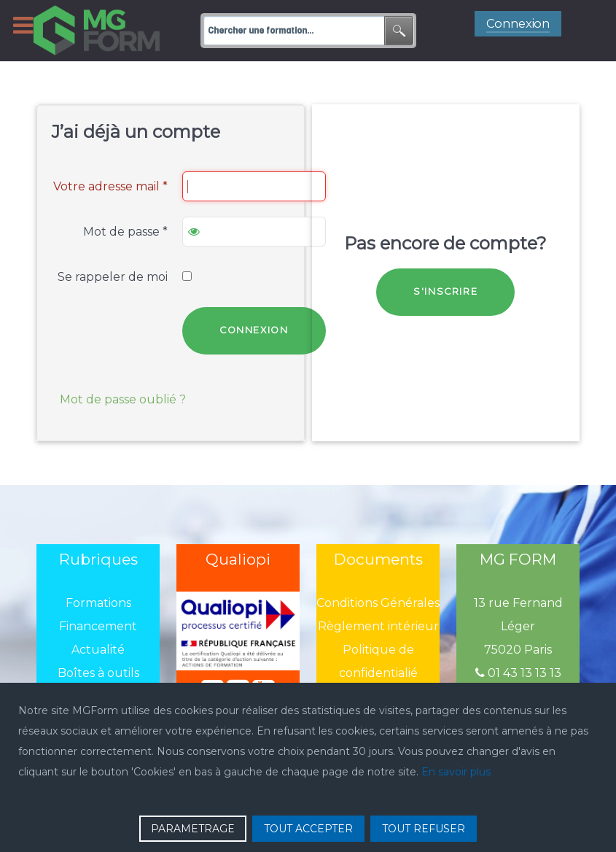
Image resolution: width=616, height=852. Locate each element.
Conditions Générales (378, 603)
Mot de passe (125, 232)
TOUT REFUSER (424, 829)
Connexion (254, 330)
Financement (98, 626)
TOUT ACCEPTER (308, 829)
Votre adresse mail (110, 186)
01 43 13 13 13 (518, 673)
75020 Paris (518, 650)
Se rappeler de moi (113, 277)
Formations (98, 603)
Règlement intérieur (378, 626)
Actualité (98, 650)
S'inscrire (445, 291)
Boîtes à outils (98, 673)
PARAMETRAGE (193, 829)
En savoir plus (456, 772)
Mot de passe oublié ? (123, 399)
